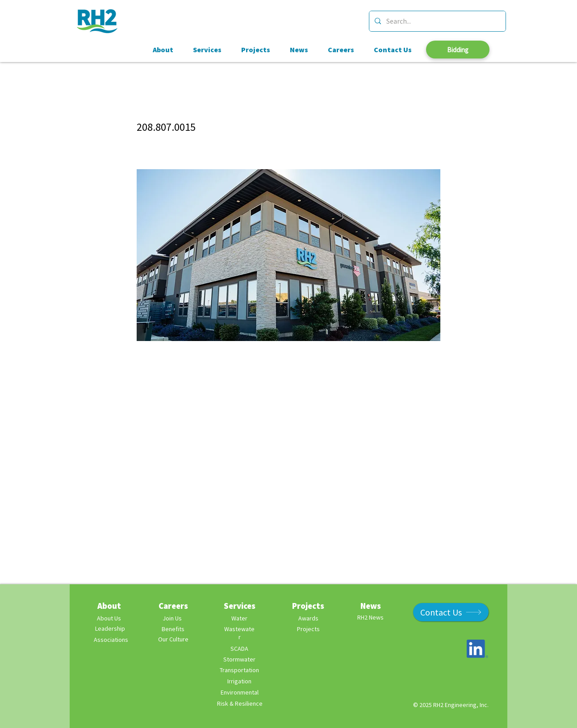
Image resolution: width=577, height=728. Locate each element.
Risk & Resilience (240, 703)
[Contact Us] (451, 612)
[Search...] (437, 21)
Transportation (239, 670)
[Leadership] (110, 629)
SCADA (239, 649)
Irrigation (239, 681)
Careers (173, 606)
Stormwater (239, 659)
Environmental (240, 692)
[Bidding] (458, 50)
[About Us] (109, 618)
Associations (111, 640)
